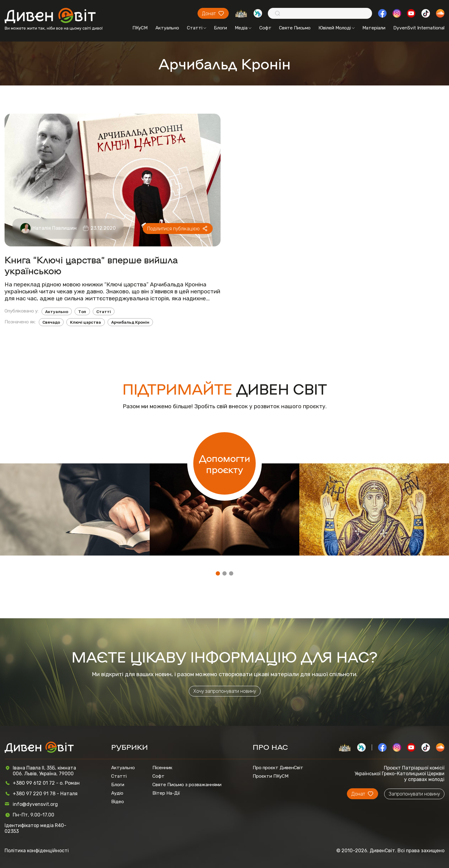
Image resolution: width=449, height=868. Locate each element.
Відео (118, 802)
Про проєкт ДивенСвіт (278, 768)
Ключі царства (85, 322)
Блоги (220, 28)
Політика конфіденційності (37, 851)
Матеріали (374, 28)
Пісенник (162, 768)
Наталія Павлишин (55, 228)
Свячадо (51, 322)
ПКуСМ (140, 28)
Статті (197, 28)
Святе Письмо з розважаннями (187, 785)
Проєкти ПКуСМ (271, 776)
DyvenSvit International (419, 28)
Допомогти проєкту (225, 463)
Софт (265, 28)
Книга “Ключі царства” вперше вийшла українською (91, 265)
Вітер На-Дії (166, 793)
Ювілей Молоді (337, 28)
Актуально (167, 28)
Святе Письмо (295, 28)
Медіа (243, 28)
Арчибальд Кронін (130, 322)
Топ (82, 312)
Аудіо (117, 793)
